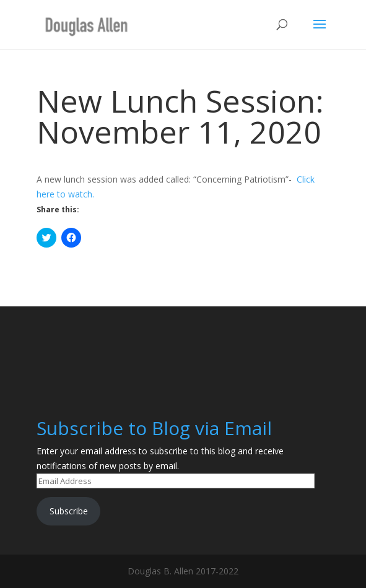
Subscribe (69, 511)
